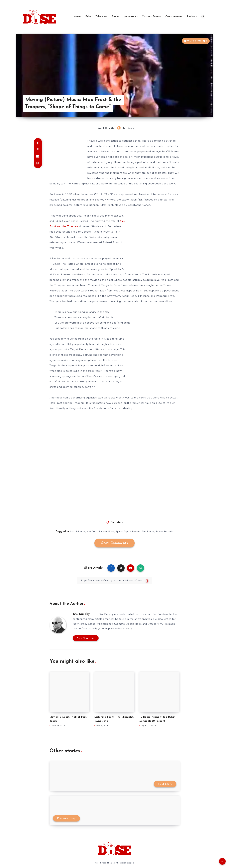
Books (116, 17)
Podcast (192, 17)
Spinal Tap (122, 531)
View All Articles (86, 638)
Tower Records (164, 531)
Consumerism (174, 17)
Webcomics (131, 17)
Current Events (151, 17)
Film (88, 17)
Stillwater (135, 531)
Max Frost (92, 531)
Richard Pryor (107, 531)
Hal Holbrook (78, 531)
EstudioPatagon (126, 863)
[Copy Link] (115, 580)
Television (101, 17)
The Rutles (148, 531)
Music (77, 17)
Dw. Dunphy (81, 614)
